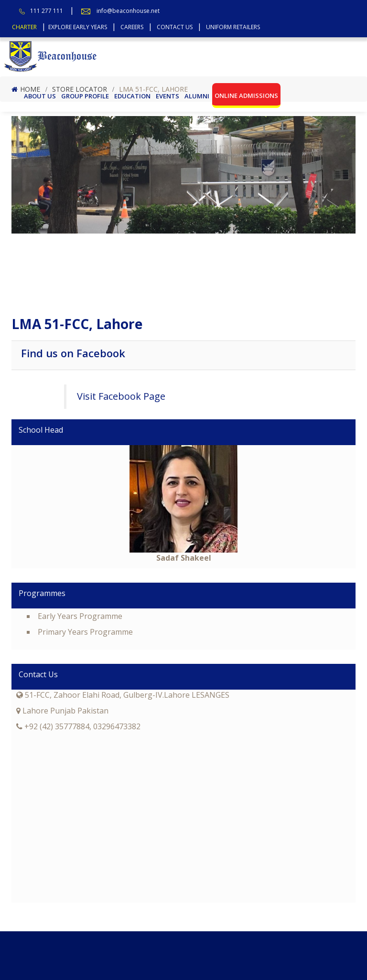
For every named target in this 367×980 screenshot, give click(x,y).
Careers (132, 27)
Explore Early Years (78, 27)
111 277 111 (47, 11)
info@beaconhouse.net (128, 11)
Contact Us (175, 27)
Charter (24, 27)
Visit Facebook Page (121, 396)
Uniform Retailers (233, 27)
